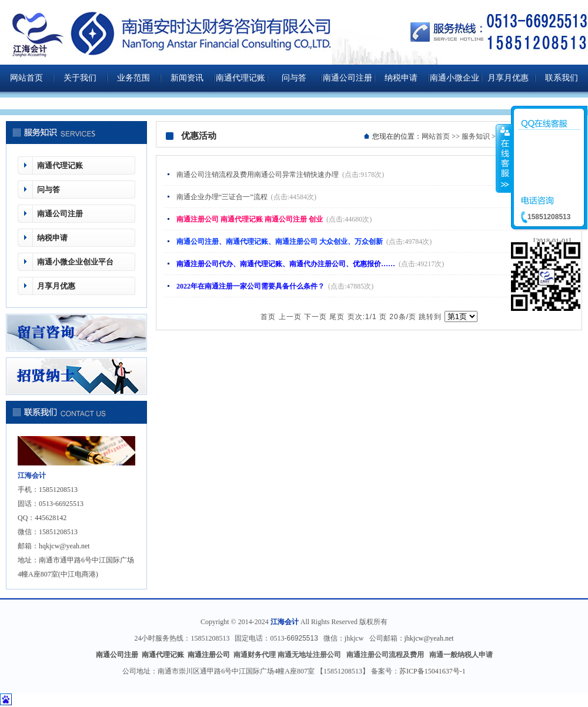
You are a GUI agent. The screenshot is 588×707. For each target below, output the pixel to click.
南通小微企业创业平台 (455, 83)
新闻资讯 (187, 78)
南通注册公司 (210, 655)
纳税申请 (401, 78)
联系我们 (562, 78)
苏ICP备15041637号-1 (432, 671)
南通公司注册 (348, 78)
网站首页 (26, 78)
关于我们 (80, 78)
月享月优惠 (508, 78)
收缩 (504, 158)
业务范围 (133, 78)
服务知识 (476, 136)
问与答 (294, 78)
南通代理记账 (240, 78)
